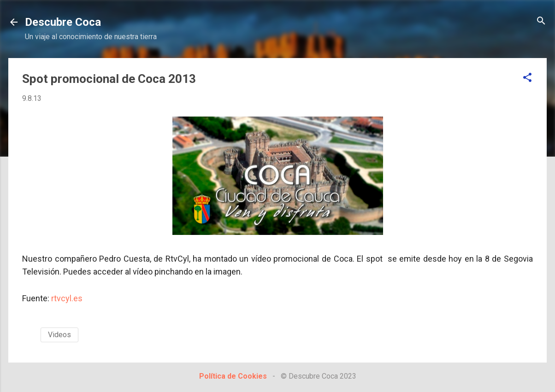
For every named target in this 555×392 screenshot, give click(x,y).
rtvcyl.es (67, 298)
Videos (59, 335)
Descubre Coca (63, 22)
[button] (527, 78)
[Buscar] (541, 21)
